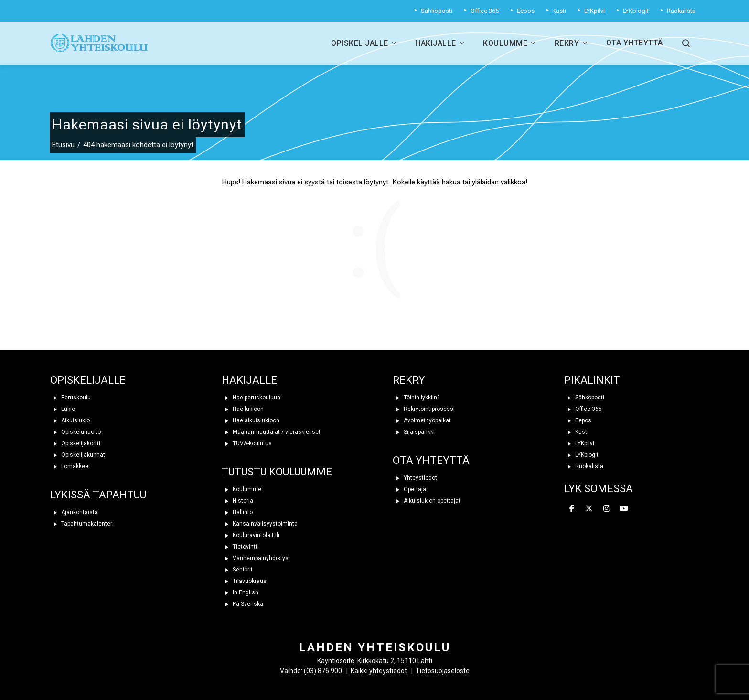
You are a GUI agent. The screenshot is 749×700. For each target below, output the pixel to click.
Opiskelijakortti (75, 443)
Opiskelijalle (364, 43)
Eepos (578, 420)
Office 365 (583, 409)
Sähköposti (584, 398)
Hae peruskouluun (251, 398)
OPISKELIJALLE (88, 380)
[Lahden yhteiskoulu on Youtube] (624, 509)
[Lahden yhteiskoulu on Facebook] (572, 509)
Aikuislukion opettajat (427, 501)
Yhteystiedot (415, 478)
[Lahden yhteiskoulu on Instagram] (607, 509)
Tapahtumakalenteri (82, 524)
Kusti (576, 432)
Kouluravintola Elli (251, 535)
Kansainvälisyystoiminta (260, 524)
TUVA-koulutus (247, 443)
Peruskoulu (70, 398)
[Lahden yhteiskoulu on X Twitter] (589, 509)
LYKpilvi (579, 443)
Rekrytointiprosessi (424, 409)
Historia (237, 501)
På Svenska (242, 604)
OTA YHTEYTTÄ (431, 460)
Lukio (63, 409)
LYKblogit (581, 455)
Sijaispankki (414, 432)
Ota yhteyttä (635, 43)
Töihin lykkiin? (416, 398)
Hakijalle (440, 43)
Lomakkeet (70, 466)
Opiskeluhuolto (75, 432)
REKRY (409, 380)
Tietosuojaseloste (443, 671)
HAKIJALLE (249, 380)
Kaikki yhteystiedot (379, 671)
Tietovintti (240, 547)
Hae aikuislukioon (251, 420)
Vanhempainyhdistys (255, 558)
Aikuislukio (70, 420)
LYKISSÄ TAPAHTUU (98, 495)
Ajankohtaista (74, 512)
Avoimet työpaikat (422, 420)
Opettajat (410, 489)
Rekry (572, 43)
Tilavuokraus (244, 581)
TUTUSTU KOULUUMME (277, 472)
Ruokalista (584, 466)
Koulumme (510, 43)
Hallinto (237, 512)
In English (240, 592)
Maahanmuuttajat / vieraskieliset (271, 432)
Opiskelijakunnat (78, 455)
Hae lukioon (243, 409)
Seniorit (237, 570)
